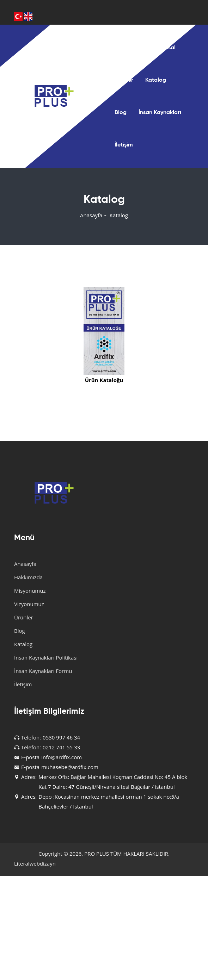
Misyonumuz (30, 591)
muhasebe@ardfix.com (70, 767)
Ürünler (124, 80)
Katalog (156, 80)
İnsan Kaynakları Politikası (46, 657)
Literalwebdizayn (35, 863)
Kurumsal (163, 48)
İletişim (124, 145)
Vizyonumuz (29, 604)
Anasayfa (127, 48)
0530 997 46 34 (61, 737)
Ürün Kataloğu (104, 380)
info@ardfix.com (62, 757)
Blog (121, 113)
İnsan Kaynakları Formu (43, 671)
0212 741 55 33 (61, 747)
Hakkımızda (28, 577)
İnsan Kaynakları (160, 113)
